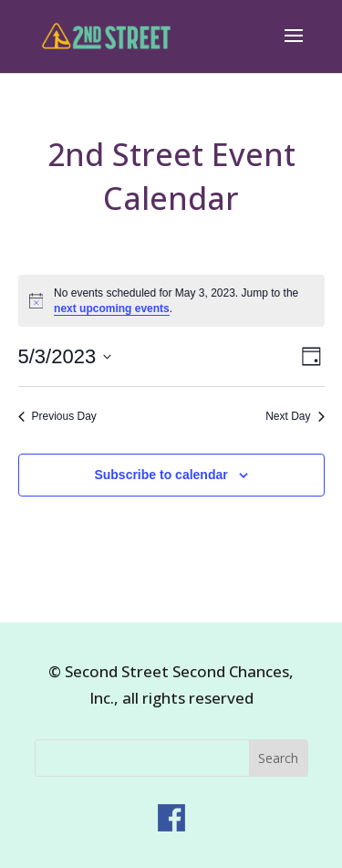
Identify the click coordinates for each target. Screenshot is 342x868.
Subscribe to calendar (161, 475)
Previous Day (57, 416)
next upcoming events (112, 309)
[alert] (171, 301)
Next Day (295, 416)
